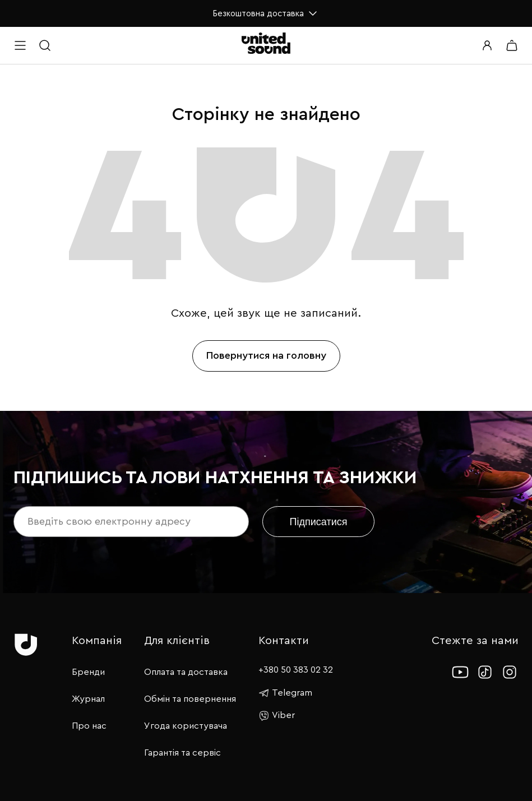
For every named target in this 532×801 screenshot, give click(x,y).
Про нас (89, 726)
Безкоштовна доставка (266, 13)
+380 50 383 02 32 (296, 670)
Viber (277, 716)
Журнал (88, 699)
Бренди (88, 672)
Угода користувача (186, 726)
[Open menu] (20, 45)
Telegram (285, 693)
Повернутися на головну (266, 355)
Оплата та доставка (186, 672)
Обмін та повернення (190, 699)
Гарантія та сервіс (182, 753)
